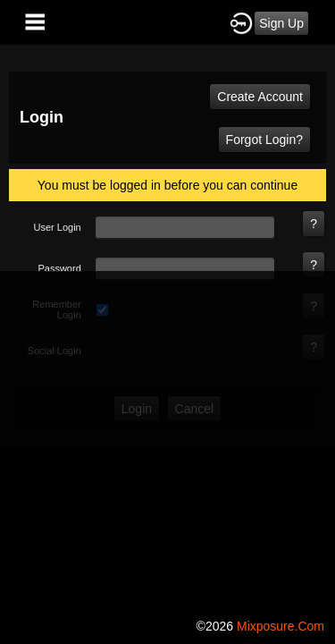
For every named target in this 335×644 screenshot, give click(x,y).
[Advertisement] (167, 439)
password (59, 268)
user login (58, 227)
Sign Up (281, 23)
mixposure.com (281, 626)
